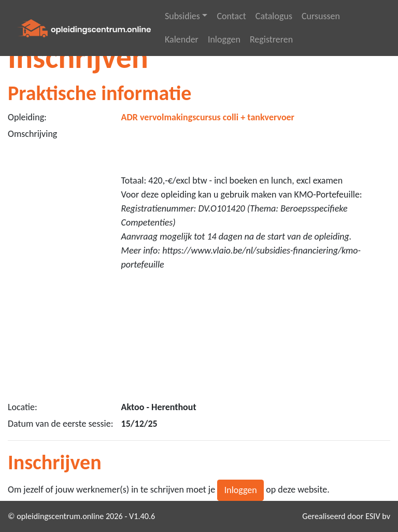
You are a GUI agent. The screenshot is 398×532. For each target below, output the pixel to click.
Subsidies (182, 16)
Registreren (271, 39)
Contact (231, 16)
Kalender (182, 39)
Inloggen (224, 39)
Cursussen (321, 16)
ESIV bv (378, 516)
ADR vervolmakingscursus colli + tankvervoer (208, 117)
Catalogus (274, 16)
